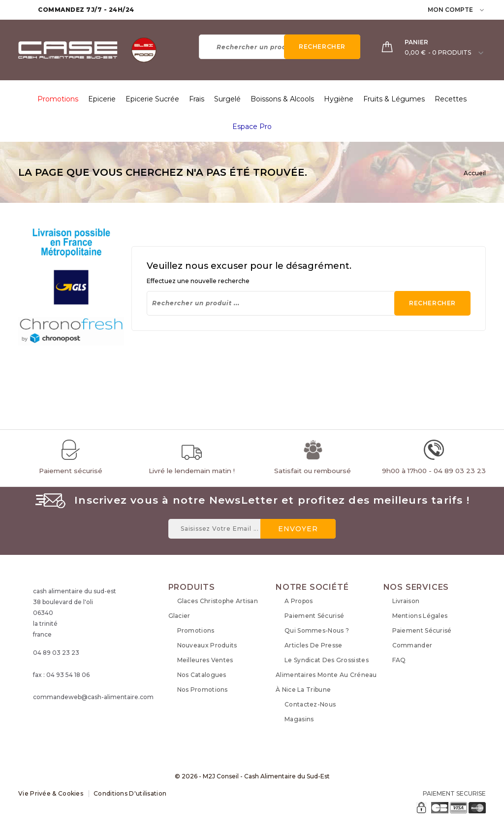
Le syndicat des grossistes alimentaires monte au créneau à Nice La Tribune (326, 675)
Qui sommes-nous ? (317, 630)
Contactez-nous (310, 704)
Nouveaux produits (207, 645)
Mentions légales (420, 616)
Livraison (406, 601)
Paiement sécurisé (314, 616)
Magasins (299, 719)
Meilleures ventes (205, 660)
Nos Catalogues (202, 675)
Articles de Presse (313, 645)
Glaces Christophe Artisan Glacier (213, 608)
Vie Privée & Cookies (51, 793)
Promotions (196, 630)
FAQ (399, 660)
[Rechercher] (280, 47)
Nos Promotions (203, 690)
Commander (412, 645)
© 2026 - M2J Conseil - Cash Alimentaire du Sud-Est (252, 776)
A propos (299, 601)
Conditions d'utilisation (130, 793)
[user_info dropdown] (483, 10)
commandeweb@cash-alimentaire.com (93, 697)
